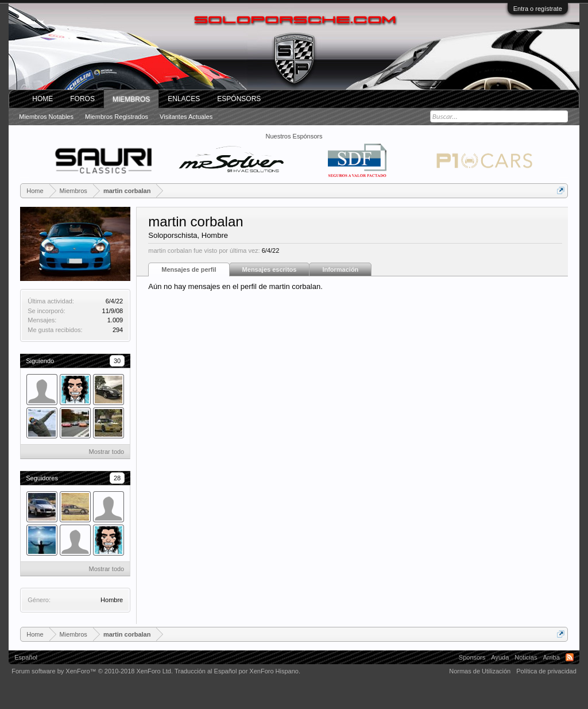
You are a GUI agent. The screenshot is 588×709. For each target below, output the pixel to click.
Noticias (526, 657)
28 (117, 478)
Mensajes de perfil (189, 269)
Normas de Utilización (480, 671)
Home (42, 99)
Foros (82, 99)
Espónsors (239, 99)
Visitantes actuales (186, 117)
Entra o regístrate (538, 9)
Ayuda (500, 657)
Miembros (131, 99)
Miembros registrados (117, 117)
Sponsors (472, 657)
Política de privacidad (546, 671)
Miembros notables (46, 117)
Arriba (551, 657)
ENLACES (184, 99)
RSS (570, 657)
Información (340, 269)
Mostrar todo (106, 452)
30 (117, 361)
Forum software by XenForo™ (92, 671)
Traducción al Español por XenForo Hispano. (237, 671)
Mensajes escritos (270, 269)
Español (26, 657)
